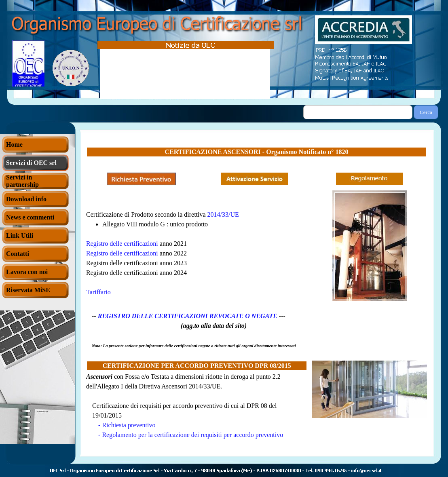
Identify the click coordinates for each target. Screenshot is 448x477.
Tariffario (98, 292)
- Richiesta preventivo (127, 425)
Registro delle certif (112, 244)
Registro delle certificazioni (122, 253)
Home (14, 145)
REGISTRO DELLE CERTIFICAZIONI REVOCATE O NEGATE (188, 316)
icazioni (148, 244)
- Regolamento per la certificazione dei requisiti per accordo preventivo (191, 435)
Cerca (426, 112)
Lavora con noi (27, 272)
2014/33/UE (223, 214)
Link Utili (20, 235)
